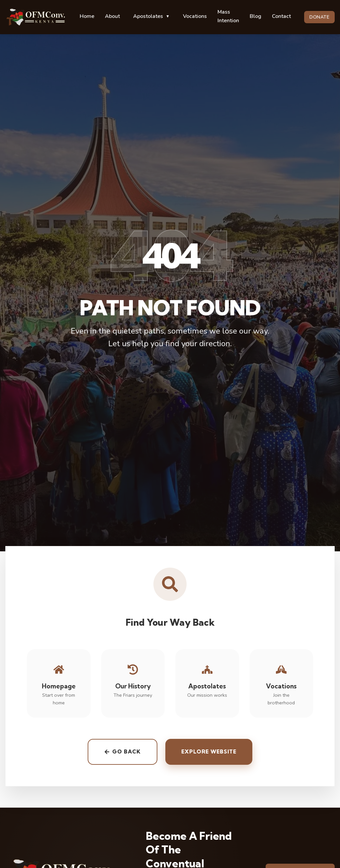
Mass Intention (228, 16)
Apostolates (151, 16)
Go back (123, 753)
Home (87, 16)
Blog (255, 16)
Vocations (195, 16)
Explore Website (209, 753)
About (112, 16)
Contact (281, 16)
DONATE (319, 17)
